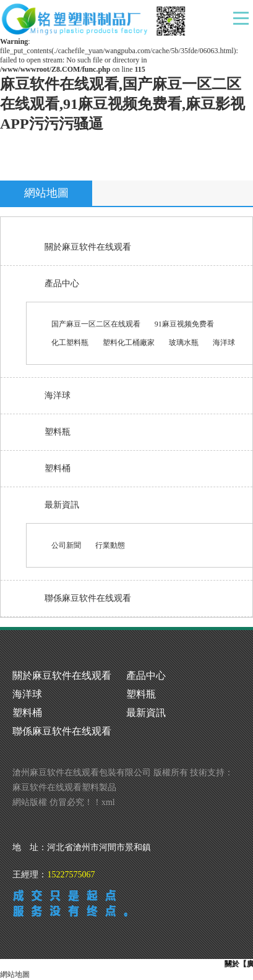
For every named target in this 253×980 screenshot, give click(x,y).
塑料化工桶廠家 (129, 343)
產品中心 (62, 283)
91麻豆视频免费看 (184, 324)
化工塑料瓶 (70, 343)
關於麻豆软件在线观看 (88, 247)
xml (108, 802)
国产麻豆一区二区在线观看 (96, 324)
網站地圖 (15, 974)
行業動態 (110, 545)
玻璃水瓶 (184, 343)
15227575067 (71, 875)
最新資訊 (62, 505)
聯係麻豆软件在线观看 (88, 598)
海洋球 (224, 343)
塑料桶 (58, 468)
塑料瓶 (58, 432)
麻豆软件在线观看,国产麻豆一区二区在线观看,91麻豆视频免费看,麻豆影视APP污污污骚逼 (122, 104)
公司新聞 (66, 545)
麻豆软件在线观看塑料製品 (64, 787)
